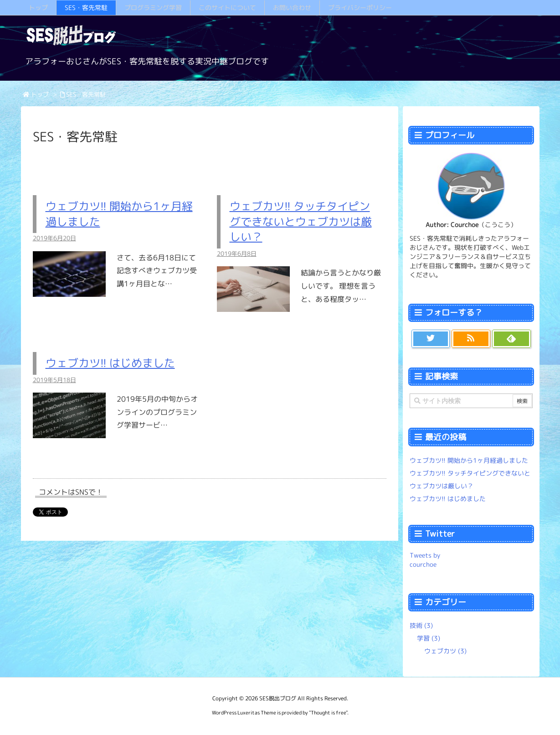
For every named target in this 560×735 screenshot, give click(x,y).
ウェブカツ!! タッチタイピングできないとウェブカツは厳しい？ (301, 221)
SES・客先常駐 (86, 94)
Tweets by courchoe (425, 560)
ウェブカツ (445, 651)
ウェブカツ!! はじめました (110, 363)
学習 (429, 638)
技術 (421, 625)
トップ (40, 94)
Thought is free (328, 713)
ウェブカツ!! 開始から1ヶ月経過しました (469, 460)
